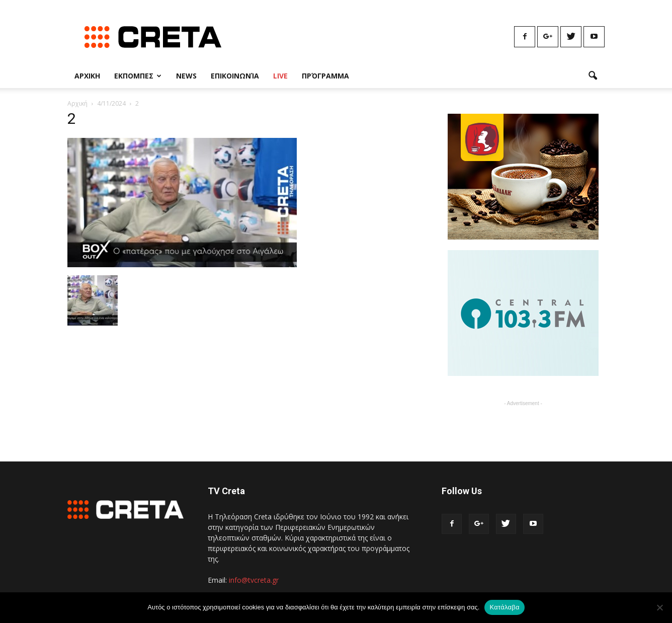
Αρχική (77, 103)
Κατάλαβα (504, 607)
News (186, 76)
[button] (593, 76)
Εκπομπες (138, 76)
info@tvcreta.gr (254, 580)
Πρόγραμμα (325, 76)
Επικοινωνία (235, 76)
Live (280, 76)
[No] (659, 607)
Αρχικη (87, 76)
